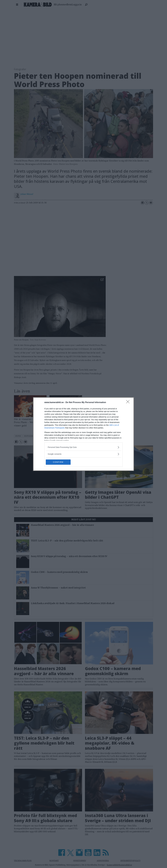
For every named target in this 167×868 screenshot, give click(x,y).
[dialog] (83, 434)
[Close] (129, 403)
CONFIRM (58, 462)
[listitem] (83, 447)
